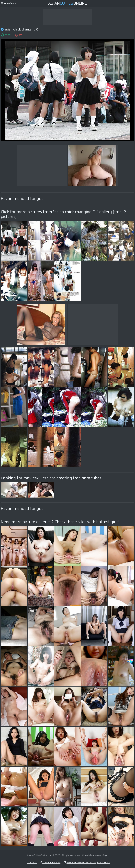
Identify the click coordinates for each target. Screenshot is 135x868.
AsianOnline (68, 3)
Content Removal (50, 862)
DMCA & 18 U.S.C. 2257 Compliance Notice (87, 862)
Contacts (31, 862)
